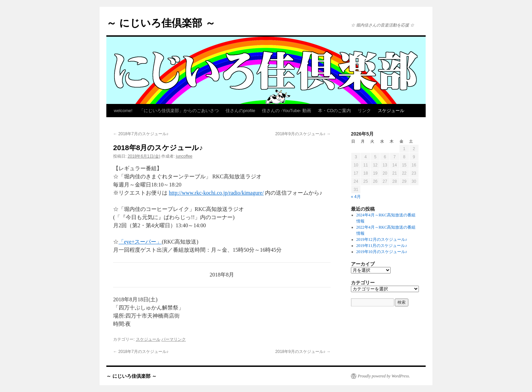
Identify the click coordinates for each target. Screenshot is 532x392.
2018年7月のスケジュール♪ (141, 134)
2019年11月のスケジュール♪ (382, 246)
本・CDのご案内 (334, 111)
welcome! (123, 111)
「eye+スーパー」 (140, 242)
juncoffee (184, 156)
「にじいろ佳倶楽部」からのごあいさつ (179, 111)
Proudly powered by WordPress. (384, 376)
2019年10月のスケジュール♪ (382, 252)
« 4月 (356, 197)
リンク (364, 111)
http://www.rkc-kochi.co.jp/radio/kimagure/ (216, 193)
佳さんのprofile (240, 111)
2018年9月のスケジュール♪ (303, 134)
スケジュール (391, 111)
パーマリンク (174, 339)
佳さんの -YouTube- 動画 (287, 111)
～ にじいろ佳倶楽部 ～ (161, 23)
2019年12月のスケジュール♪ (382, 239)
